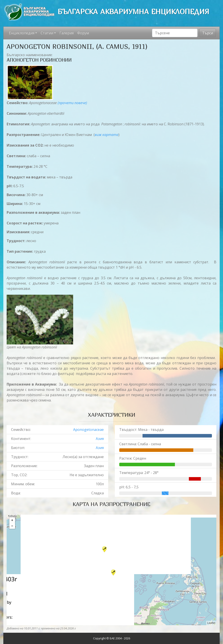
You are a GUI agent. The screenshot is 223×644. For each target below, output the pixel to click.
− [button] (12, 526)
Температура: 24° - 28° (139, 473)
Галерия (67, 33)
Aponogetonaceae (88, 430)
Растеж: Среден (133, 458)
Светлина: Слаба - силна (140, 444)
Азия (100, 439)
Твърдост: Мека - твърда (141, 430)
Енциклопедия (22, 33)
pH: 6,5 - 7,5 (129, 487)
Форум (83, 33)
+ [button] (12, 520)
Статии (47, 33)
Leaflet (211, 623)
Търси (208, 33)
